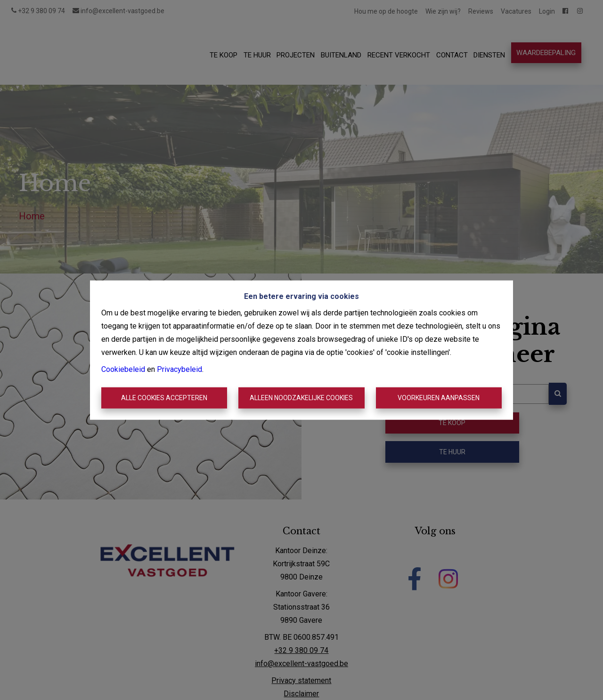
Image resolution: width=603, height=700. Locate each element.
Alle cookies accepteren (164, 398)
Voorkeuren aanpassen (439, 398)
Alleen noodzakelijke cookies (301, 398)
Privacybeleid (179, 369)
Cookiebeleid (123, 369)
